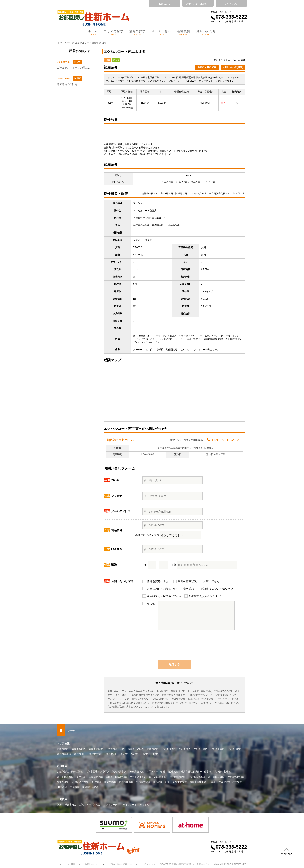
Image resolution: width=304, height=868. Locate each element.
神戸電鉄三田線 (216, 777)
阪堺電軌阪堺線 (91, 787)
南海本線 (75, 787)
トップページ (64, 43)
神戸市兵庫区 (200, 749)
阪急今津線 (63, 782)
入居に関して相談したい (162, 589)
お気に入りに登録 (207, 67)
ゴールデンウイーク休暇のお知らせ (74, 68)
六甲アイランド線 (156, 772)
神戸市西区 (112, 754)
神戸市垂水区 (64, 754)
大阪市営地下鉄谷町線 (97, 772)
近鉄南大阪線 (143, 782)
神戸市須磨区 (235, 749)
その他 (151, 603)
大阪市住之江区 (136, 749)
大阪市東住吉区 (116, 749)
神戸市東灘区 (169, 749)
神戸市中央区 (96, 754)
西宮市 (134, 754)
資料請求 (189, 589)
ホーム (93, 32)
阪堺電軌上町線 (161, 782)
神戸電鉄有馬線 (197, 777)
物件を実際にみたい (159, 581)
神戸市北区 (80, 754)
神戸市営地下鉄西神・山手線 (196, 772)
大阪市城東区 (79, 749)
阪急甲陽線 (110, 782)
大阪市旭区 (63, 749)
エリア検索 (63, 744)
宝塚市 (144, 754)
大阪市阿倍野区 (97, 749)
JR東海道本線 (136, 772)
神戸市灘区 (185, 749)
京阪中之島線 (180, 782)
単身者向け (71, 805)
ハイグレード (130, 805)
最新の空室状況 (187, 581)
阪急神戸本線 (119, 772)
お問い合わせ (206, 32)
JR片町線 (97, 782)
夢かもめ (81, 777)
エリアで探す (114, 32)
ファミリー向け (112, 805)
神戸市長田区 (218, 749)
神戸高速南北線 (177, 777)
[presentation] (174, 648)
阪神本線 (173, 772)
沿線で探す (138, 32)
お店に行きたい (213, 581)
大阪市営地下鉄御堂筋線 (70, 772)
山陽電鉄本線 (96, 777)
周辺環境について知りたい (217, 589)
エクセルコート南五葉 (87, 43)
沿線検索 (62, 766)
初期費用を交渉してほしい (205, 596)
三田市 (154, 754)
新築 (59, 805)
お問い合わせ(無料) (233, 67)
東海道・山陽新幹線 (116, 777)
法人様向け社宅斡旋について (165, 596)
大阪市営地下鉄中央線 (230, 782)
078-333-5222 (229, 17)
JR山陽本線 (160, 777)
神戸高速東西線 (65, 777)
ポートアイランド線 (140, 777)
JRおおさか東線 (80, 782)
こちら (149, 707)
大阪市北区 (153, 749)
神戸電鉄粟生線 (236, 777)
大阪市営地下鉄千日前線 (203, 782)
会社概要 (184, 32)
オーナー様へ (161, 32)
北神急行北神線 (222, 772)
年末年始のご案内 (67, 84)
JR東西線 (62, 787)
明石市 (124, 754)
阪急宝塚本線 (126, 782)
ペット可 (145, 805)
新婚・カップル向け (90, 805)
